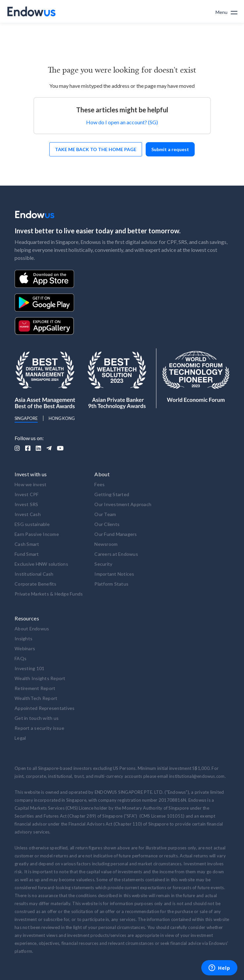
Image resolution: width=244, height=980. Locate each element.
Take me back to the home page (96, 149)
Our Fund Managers (116, 534)
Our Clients (107, 524)
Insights (24, 638)
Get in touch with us (37, 718)
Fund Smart (27, 554)
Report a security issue (39, 728)
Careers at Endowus (116, 554)
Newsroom (106, 544)
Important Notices (114, 574)
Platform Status (111, 584)
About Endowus (32, 629)
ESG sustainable (32, 524)
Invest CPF (27, 494)
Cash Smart (27, 544)
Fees (99, 484)
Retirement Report (35, 688)
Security (103, 564)
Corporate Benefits (36, 584)
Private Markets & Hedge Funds (49, 594)
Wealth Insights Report (40, 678)
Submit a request (170, 149)
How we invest (30, 484)
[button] (226, 11)
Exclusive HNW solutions (41, 564)
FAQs (21, 658)
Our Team (105, 514)
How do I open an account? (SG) (122, 122)
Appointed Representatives (45, 708)
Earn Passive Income (37, 534)
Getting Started (112, 494)
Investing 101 (29, 668)
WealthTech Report (36, 698)
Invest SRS (26, 504)
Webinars (25, 648)
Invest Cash (28, 514)
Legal (20, 738)
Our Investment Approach (123, 504)
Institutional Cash (34, 574)
